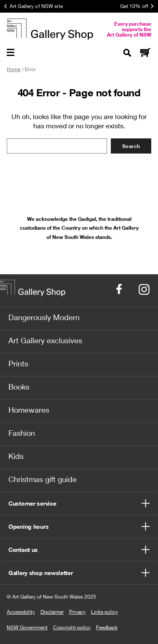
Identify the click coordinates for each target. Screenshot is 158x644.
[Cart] (145, 53)
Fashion (22, 433)
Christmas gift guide (43, 479)
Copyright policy (72, 627)
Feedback (107, 627)
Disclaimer (52, 612)
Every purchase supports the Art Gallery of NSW (129, 29)
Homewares (29, 410)
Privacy (77, 612)
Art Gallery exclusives (45, 340)
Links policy (104, 612)
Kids (16, 456)
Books (19, 387)
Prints (18, 363)
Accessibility (21, 612)
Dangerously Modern (44, 317)
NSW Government (27, 627)
